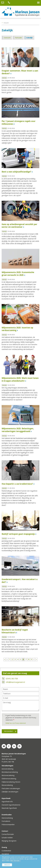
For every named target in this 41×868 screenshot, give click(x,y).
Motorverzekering (8, 775)
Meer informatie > (15, 861)
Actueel (6, 23)
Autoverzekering (7, 769)
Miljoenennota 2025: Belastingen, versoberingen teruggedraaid (18, 430)
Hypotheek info (7, 802)
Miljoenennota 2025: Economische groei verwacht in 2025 (18, 274)
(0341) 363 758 (12, 679)
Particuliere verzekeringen (11, 788)
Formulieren (6, 821)
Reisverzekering (7, 785)
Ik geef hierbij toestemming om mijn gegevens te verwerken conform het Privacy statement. (21, 718)
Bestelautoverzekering (10, 772)
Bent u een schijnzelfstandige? (16, 172)
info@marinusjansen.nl (15, 682)
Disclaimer (5, 854)
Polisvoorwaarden (8, 824)
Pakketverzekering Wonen (11, 782)
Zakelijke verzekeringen (10, 792)
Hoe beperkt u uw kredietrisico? (17, 484)
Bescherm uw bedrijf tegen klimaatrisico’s (15, 631)
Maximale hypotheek (9, 808)
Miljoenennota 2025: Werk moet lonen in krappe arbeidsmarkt (20, 379)
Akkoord (7, 865)
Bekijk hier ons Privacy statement (16, 723)
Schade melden (7, 838)
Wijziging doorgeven (9, 841)
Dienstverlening (7, 818)
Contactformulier (8, 834)
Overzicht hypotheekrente (11, 805)
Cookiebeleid (6, 851)
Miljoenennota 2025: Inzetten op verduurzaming (17, 329)
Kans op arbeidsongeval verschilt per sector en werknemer (19, 226)
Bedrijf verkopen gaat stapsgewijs (18, 534)
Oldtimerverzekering (9, 779)
